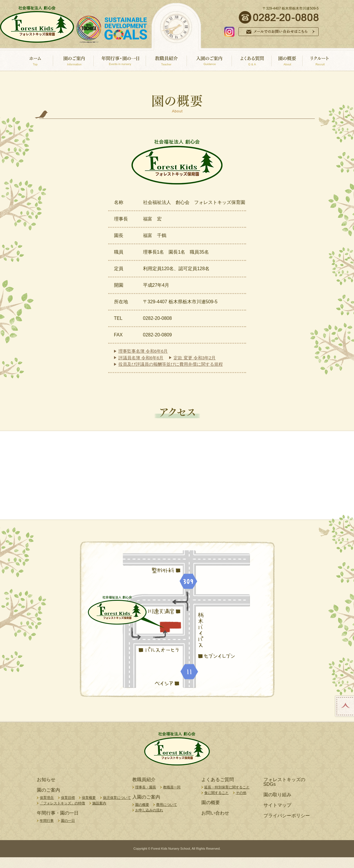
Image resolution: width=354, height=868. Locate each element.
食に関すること (216, 793)
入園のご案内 (146, 797)
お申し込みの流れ (149, 810)
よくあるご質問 (218, 780)
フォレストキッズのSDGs (284, 782)
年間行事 (47, 821)
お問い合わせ (215, 813)
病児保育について (117, 798)
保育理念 (47, 798)
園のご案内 (48, 790)
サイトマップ (277, 805)
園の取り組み (277, 795)
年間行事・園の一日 (58, 813)
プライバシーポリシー (287, 816)
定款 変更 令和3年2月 (195, 358)
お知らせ (46, 780)
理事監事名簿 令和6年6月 (143, 351)
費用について (167, 805)
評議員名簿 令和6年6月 (141, 358)
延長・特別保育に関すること (227, 787)
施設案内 (99, 803)
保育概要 (89, 798)
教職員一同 (172, 787)
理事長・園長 (146, 787)
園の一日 (68, 821)
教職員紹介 (144, 780)
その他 (241, 793)
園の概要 (142, 805)
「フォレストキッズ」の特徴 (62, 803)
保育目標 (68, 798)
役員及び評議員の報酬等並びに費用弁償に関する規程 (171, 364)
